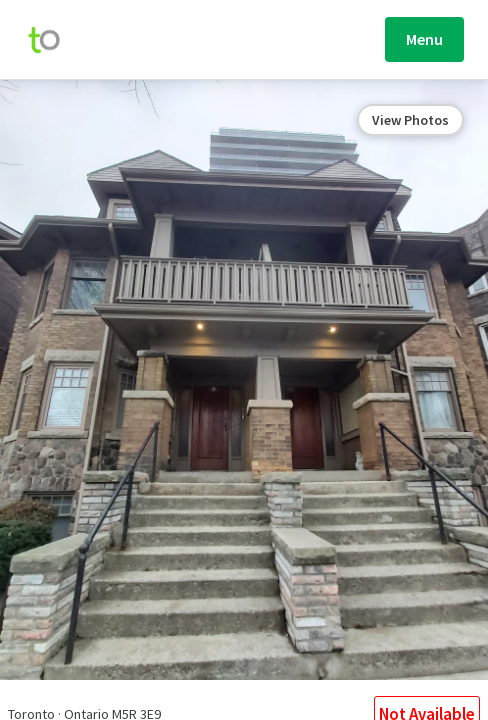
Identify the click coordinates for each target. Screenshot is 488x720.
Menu (424, 39)
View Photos (410, 120)
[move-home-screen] (54, 40)
